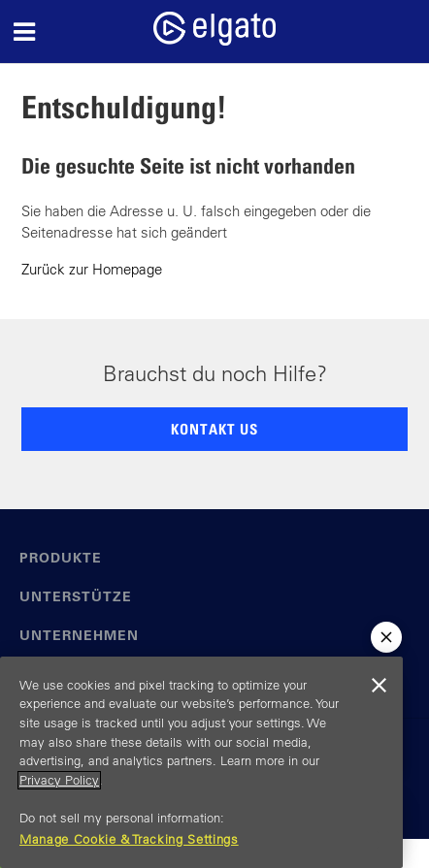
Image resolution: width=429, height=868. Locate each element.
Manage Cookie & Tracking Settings (129, 839)
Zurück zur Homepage (92, 269)
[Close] (379, 686)
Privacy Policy (59, 780)
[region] (201, 762)
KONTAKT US (214, 429)
